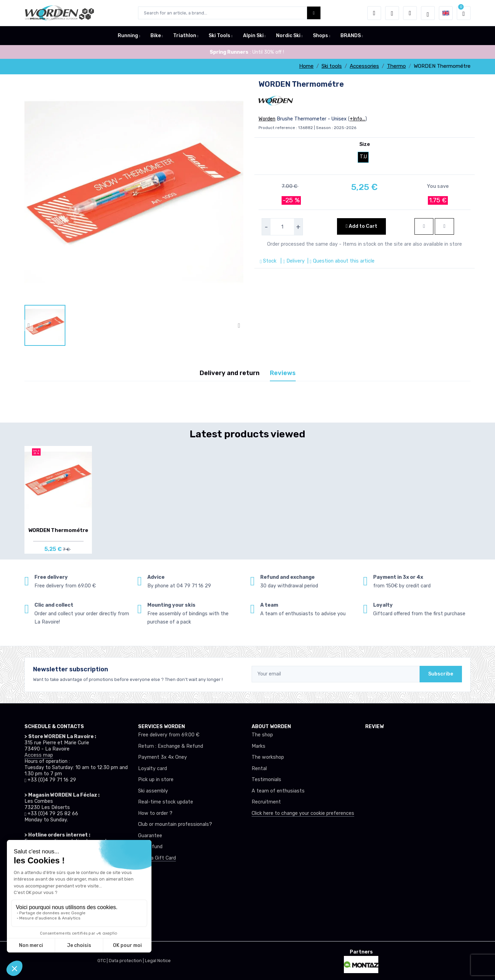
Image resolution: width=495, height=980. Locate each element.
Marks (259, 746)
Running (128, 36)
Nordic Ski (288, 36)
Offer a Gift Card (157, 858)
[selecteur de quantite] (282, 227)
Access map (39, 755)
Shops (320, 36)
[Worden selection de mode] (428, 13)
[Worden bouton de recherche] (314, 13)
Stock (269, 261)
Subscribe (441, 674)
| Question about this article (340, 261)
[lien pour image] (134, 191)
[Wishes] (392, 13)
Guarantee (150, 836)
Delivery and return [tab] (230, 373)
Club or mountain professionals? (175, 824)
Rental (259, 769)
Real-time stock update (166, 802)
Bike (156, 36)
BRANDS (351, 36)
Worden (267, 119)
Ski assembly (153, 791)
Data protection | (127, 961)
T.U (363, 157)
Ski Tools (219, 36)
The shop (262, 735)
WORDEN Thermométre (58, 530)
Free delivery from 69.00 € (169, 735)
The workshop (268, 757)
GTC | (103, 961)
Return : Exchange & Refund (171, 746)
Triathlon (185, 36)
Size (365, 144)
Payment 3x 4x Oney (162, 757)
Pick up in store (156, 780)
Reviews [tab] (283, 373)
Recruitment (266, 802)
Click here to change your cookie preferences (303, 813)
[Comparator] (410, 13)
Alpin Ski (253, 36)
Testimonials (266, 780)
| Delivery (292, 261)
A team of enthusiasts (278, 791)
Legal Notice (158, 961)
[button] (374, 13)
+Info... (357, 119)
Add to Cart (361, 226)
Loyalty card (152, 769)
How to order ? (155, 813)
